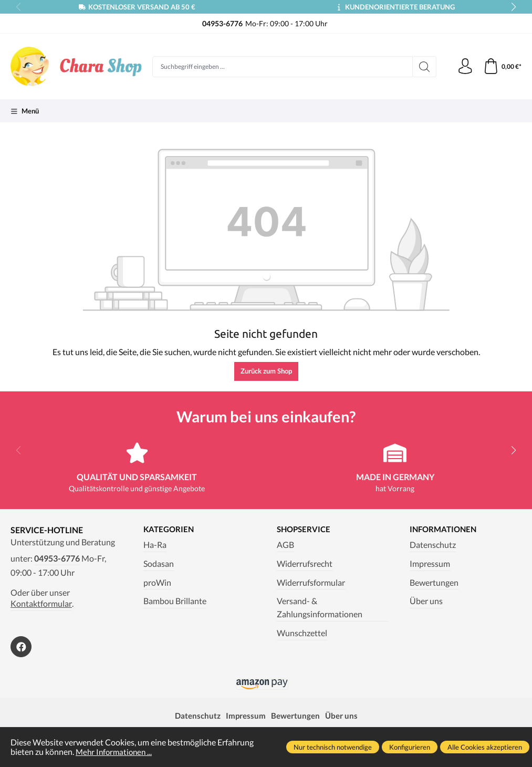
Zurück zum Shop (266, 371)
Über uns (426, 602)
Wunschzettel (302, 633)
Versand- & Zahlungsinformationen (320, 608)
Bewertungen (434, 583)
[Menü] (25, 111)
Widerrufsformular (311, 583)
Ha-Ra (155, 545)
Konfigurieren (410, 747)
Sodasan (159, 564)
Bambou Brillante (175, 602)
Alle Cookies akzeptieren (485, 747)
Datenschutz (433, 545)
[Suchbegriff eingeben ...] (282, 67)
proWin (157, 583)
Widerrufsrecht (305, 564)
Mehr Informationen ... (116, 752)
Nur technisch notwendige (333, 747)
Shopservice (305, 530)
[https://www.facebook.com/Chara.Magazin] (21, 647)
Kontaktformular (41, 604)
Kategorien (170, 530)
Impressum (430, 564)
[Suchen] (424, 67)
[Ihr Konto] (465, 67)
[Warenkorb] (502, 67)
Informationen (445, 530)
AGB (285, 545)
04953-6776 (57, 558)
